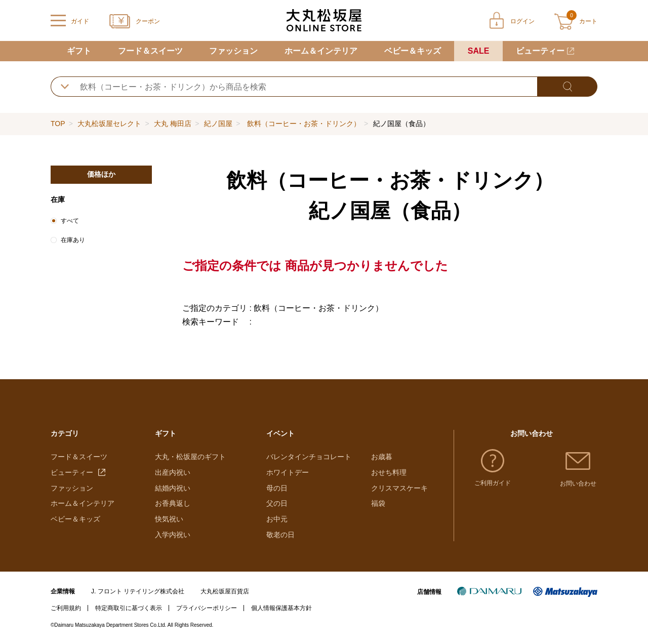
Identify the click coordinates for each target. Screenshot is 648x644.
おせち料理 (389, 472)
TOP (58, 124)
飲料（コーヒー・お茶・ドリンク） (303, 124)
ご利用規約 (66, 608)
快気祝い (169, 519)
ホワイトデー (288, 472)
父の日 (277, 503)
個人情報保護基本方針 (281, 608)
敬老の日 (280, 535)
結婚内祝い (173, 488)
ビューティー (540, 51)
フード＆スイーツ (150, 51)
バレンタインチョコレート (309, 457)
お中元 (277, 519)
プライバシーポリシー (207, 608)
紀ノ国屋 (218, 124)
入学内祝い (173, 535)
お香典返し (173, 503)
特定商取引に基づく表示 (129, 608)
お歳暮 (382, 457)
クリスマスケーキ (399, 488)
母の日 (277, 488)
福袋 (378, 503)
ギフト (79, 51)
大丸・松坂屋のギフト (190, 457)
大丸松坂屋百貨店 (225, 591)
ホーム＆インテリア (321, 51)
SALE (479, 51)
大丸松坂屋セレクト (109, 124)
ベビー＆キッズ (413, 51)
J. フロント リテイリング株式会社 (138, 591)
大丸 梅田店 (173, 124)
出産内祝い (173, 472)
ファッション (233, 51)
